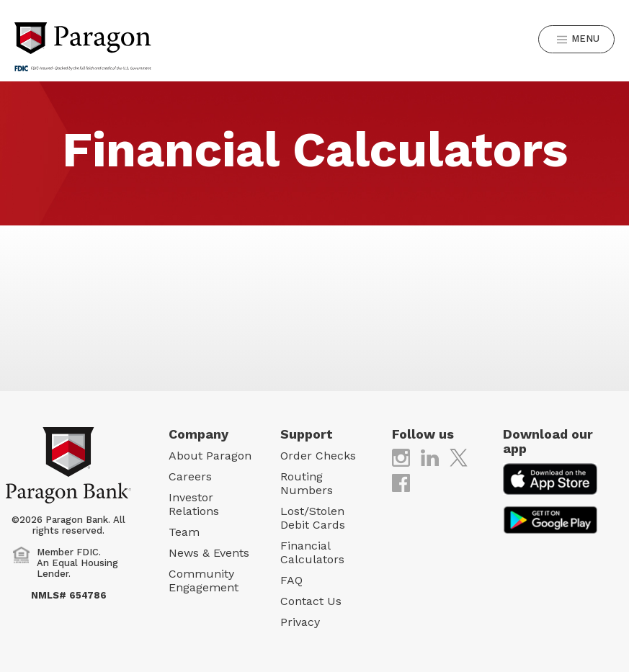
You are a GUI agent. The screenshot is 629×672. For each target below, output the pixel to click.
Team (184, 532)
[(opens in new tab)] (401, 457)
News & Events (209, 553)
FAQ (291, 580)
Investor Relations (194, 504)
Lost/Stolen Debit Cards (313, 518)
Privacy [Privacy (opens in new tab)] (300, 622)
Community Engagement (204, 581)
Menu (578, 39)
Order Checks (318, 456)
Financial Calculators (312, 552)
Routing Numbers (307, 483)
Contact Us (311, 601)
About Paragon (210, 456)
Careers (190, 476)
